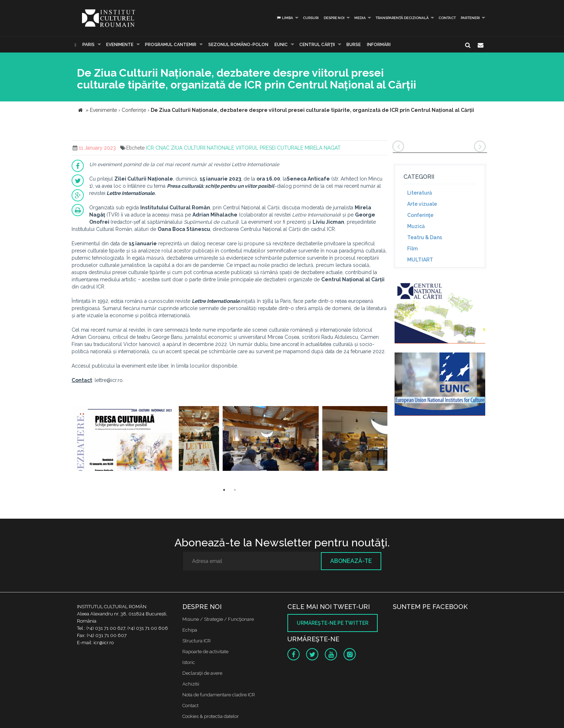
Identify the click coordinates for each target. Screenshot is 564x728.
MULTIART (420, 260)
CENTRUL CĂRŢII (317, 45)
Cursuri (311, 18)
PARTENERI (470, 18)
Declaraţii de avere (202, 673)
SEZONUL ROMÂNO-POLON (238, 45)
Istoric (189, 662)
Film (412, 249)
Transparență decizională (402, 18)
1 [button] (224, 490)
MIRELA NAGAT (323, 148)
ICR (150, 148)
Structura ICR (197, 641)
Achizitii (191, 684)
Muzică (416, 226)
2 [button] (235, 490)
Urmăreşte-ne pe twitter (333, 623)
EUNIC (281, 45)
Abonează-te (351, 561)
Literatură (420, 193)
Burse (354, 45)
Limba (285, 18)
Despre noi (334, 18)
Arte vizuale (422, 204)
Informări (379, 45)
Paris (88, 45)
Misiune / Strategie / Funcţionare (218, 619)
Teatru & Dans (425, 237)
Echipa (190, 630)
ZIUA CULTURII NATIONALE (203, 148)
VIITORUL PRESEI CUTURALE (269, 148)
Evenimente (120, 45)
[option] (124, 439)
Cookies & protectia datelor (211, 716)
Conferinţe (420, 215)
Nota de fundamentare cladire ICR (219, 695)
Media (360, 18)
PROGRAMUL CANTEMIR (171, 45)
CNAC (162, 148)
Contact (447, 18)
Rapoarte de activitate (205, 652)
